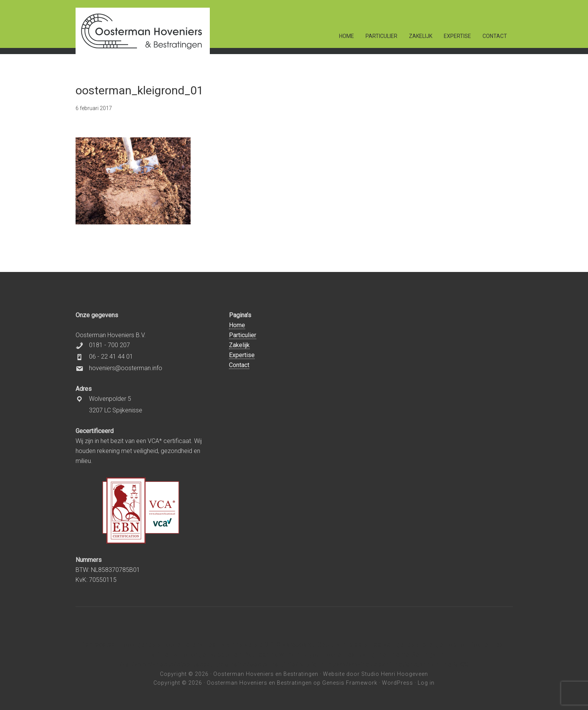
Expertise (242, 355)
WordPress (398, 683)
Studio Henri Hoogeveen (395, 674)
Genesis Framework (350, 683)
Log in (426, 683)
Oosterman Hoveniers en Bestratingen (266, 674)
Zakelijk (239, 345)
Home (237, 325)
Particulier (243, 335)
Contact (239, 365)
